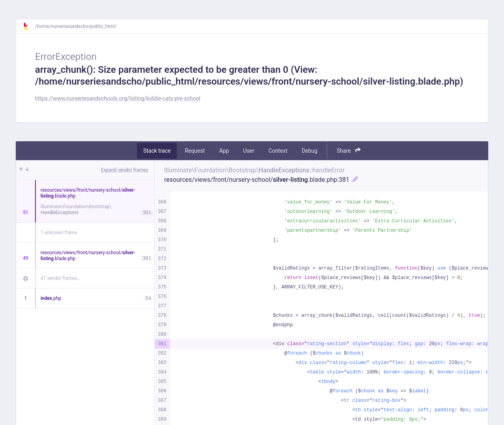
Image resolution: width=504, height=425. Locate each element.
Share (349, 151)
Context (278, 151)
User (248, 151)
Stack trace (157, 151)
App (224, 151)
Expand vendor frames (125, 170)
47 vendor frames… (60, 278)
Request (195, 151)
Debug (309, 151)
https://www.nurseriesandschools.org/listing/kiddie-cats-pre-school (118, 98)
